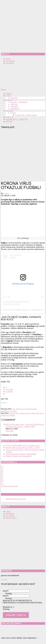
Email (6, 591)
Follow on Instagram (9, 486)
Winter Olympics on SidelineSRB (19, 456)
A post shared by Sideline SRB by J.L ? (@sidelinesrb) (23, 310)
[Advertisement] (23, 155)
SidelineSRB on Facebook (18, 494)
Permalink (10, 431)
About (8, 511)
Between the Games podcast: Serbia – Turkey (23, 448)
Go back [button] (4, 580)
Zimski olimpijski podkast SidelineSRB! (21, 454)
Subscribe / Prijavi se (16, 615)
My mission (10, 516)
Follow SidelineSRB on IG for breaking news (23, 445)
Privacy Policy (11, 518)
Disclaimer (10, 514)
